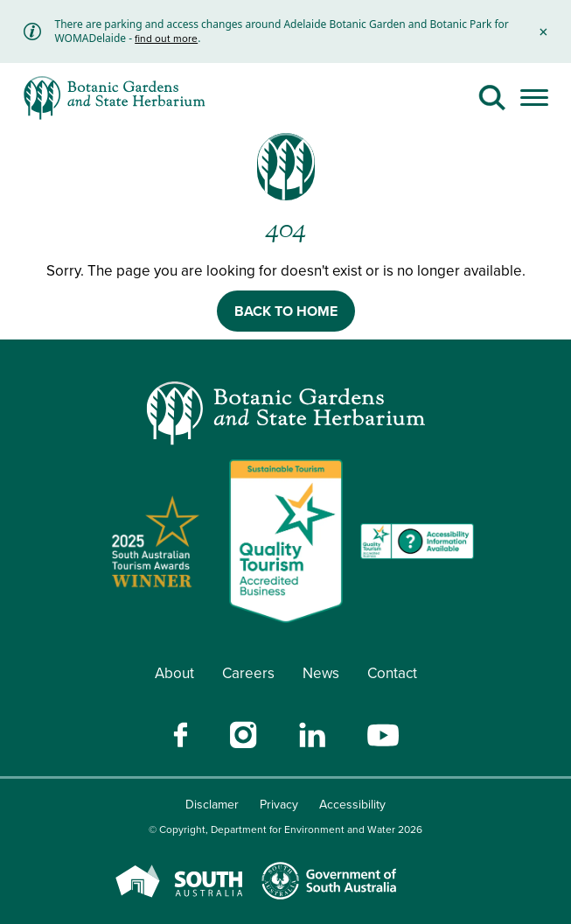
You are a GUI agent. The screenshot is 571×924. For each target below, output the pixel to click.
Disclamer (212, 805)
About (174, 673)
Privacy (279, 805)
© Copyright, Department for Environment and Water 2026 (285, 829)
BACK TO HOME (286, 311)
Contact (392, 673)
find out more (166, 38)
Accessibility (352, 805)
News (321, 673)
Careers (248, 673)
